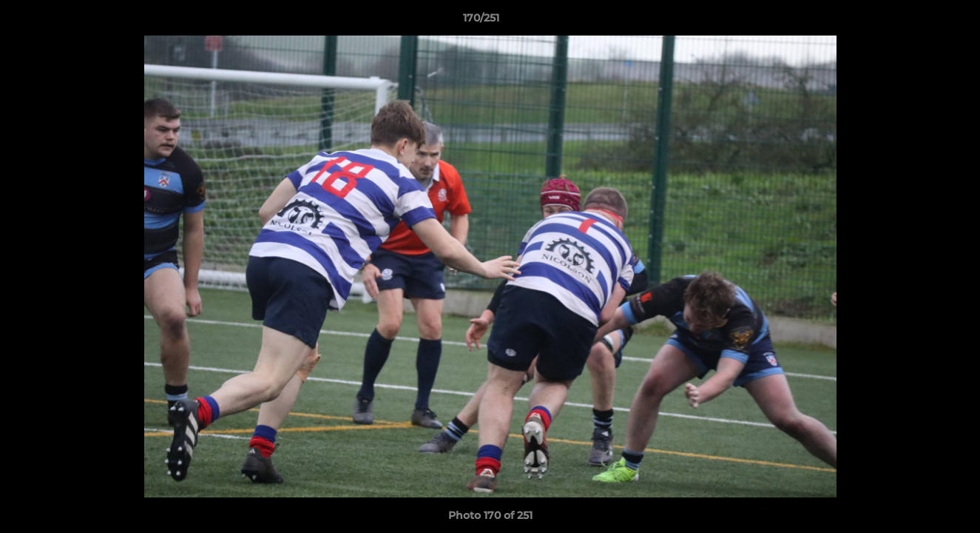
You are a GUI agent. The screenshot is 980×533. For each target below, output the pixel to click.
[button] (918, 21)
